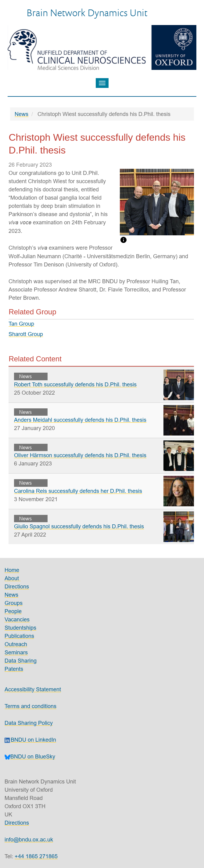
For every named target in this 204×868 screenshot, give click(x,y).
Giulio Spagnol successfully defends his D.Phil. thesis (79, 526)
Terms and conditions (30, 706)
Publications (19, 636)
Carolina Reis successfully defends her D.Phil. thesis (78, 491)
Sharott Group (26, 334)
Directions (17, 586)
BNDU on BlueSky (30, 756)
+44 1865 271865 (36, 856)
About (13, 578)
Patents (14, 669)
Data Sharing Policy (29, 723)
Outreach (16, 644)
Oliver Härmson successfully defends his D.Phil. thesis (80, 455)
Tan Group (21, 324)
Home (12, 570)
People (13, 611)
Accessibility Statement (33, 689)
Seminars (16, 652)
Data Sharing (21, 661)
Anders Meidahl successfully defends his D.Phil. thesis (80, 420)
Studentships (20, 628)
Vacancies (17, 619)
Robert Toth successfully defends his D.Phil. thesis (75, 384)
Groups (14, 603)
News (21, 114)
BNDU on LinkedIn (30, 740)
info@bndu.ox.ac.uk (29, 839)
